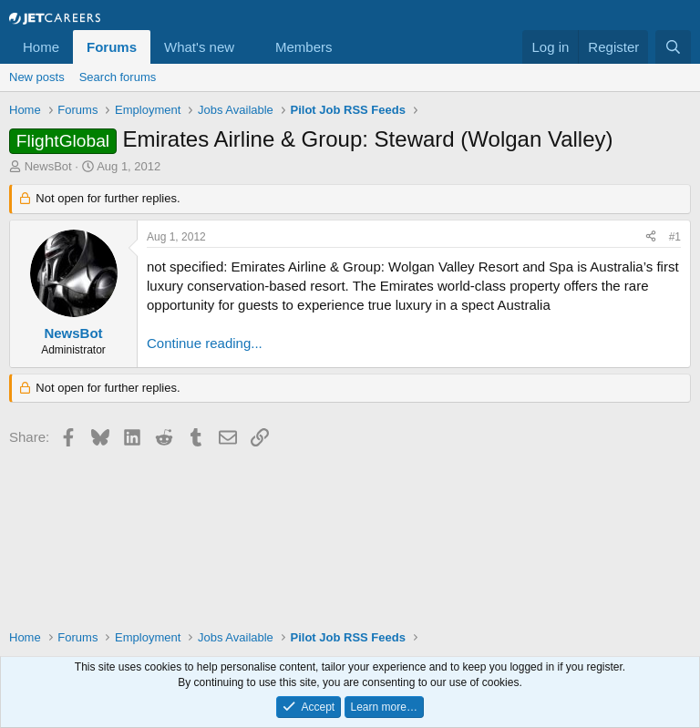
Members (304, 47)
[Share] (651, 237)
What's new (199, 47)
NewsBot (48, 166)
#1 (675, 237)
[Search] (673, 47)
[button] (249, 47)
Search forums (118, 77)
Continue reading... (205, 343)
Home (41, 47)
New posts (37, 77)
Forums (112, 47)
